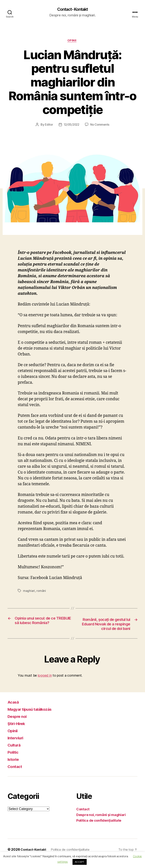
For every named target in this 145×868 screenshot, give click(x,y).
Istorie (14, 767)
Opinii (72, 41)
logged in (45, 683)
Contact (16, 774)
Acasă (14, 710)
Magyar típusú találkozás (34, 717)
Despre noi (19, 724)
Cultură (15, 753)
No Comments (101, 126)
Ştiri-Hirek (19, 731)
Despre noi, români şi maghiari (101, 823)
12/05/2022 (71, 126)
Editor (48, 126)
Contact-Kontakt (72, 9)
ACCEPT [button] (80, 862)
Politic (14, 760)
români (41, 592)
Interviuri (17, 746)
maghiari (29, 592)
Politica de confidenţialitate (99, 828)
